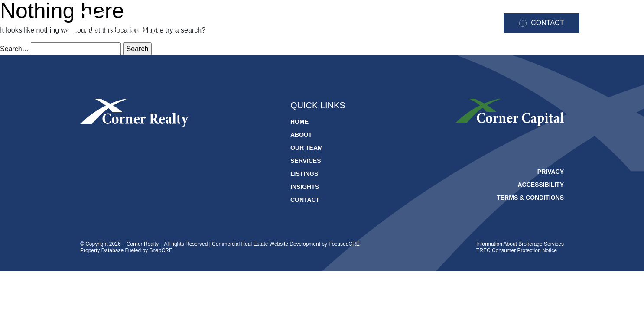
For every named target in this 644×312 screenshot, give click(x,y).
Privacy (551, 172)
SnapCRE (161, 250)
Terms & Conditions (530, 198)
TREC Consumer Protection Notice (517, 250)
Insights (470, 24)
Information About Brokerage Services (520, 244)
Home (230, 24)
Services (370, 24)
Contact (547, 23)
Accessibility (541, 185)
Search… (15, 49)
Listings (421, 24)
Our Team (317, 24)
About (269, 24)
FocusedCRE (344, 244)
